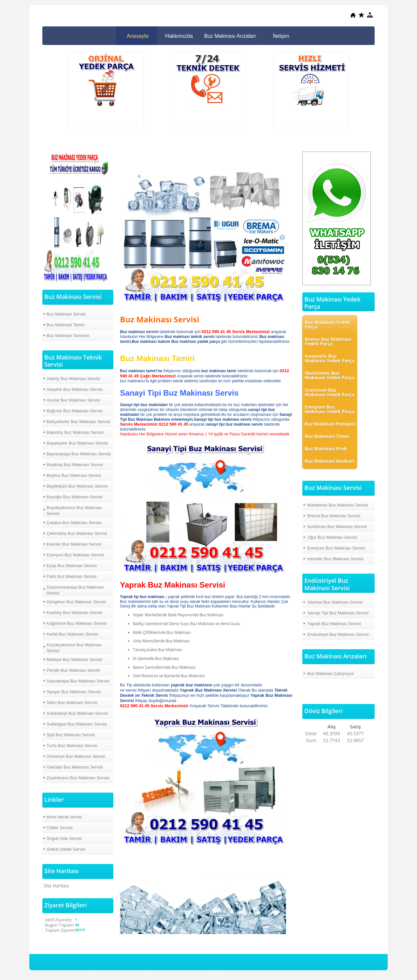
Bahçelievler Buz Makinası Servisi (78, 422)
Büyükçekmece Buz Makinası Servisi (74, 511)
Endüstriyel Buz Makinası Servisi (338, 634)
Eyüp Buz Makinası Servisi (72, 566)
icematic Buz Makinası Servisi (335, 559)
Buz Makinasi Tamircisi (68, 336)
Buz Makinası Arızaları (230, 36)
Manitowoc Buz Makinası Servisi (338, 505)
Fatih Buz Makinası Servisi (72, 576)
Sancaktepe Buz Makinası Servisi (78, 681)
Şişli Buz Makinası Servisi (71, 735)
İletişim (281, 36)
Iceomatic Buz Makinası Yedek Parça (330, 358)
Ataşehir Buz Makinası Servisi (75, 389)
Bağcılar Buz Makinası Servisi (75, 411)
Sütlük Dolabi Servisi (66, 849)
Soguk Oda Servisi (64, 838)
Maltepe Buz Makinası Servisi (74, 659)
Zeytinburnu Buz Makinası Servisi (78, 778)
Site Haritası (56, 886)
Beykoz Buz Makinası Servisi (74, 475)
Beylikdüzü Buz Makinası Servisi (77, 486)
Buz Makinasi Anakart (330, 461)
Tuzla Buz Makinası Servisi (72, 746)
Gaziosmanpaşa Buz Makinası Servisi (75, 590)
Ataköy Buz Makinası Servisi (73, 379)
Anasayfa (138, 36)
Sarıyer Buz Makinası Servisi (74, 692)
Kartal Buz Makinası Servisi (72, 634)
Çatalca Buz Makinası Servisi (74, 523)
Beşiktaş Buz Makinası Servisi (75, 465)
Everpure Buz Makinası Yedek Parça (330, 409)
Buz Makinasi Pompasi (330, 424)
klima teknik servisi (64, 817)
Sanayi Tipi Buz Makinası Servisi (338, 613)
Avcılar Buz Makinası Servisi (73, 400)
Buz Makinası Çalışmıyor (331, 673)
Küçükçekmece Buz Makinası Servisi (74, 648)
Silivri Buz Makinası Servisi (72, 702)
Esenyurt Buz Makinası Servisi (75, 555)
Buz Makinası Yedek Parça (327, 324)
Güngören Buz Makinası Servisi (76, 602)
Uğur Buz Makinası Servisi (332, 537)
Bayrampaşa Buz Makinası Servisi (79, 454)
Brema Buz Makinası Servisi (334, 516)
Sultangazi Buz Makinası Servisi (77, 724)
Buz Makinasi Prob (326, 449)
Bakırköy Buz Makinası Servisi (75, 432)
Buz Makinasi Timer (327, 436)
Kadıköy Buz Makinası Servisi (74, 613)
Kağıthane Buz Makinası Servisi (77, 623)
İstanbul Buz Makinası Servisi (335, 602)
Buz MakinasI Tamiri (65, 325)
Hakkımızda (179, 36)
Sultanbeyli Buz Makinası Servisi (77, 713)
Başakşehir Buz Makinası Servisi (77, 443)
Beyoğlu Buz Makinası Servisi (74, 497)
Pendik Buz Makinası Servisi (73, 670)
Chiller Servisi (59, 828)
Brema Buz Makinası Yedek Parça (328, 341)
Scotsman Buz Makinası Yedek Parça (330, 392)
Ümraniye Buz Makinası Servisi (76, 756)
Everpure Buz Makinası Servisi (336, 548)
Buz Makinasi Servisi (66, 314)
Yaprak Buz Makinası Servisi (334, 624)
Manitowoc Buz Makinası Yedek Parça (330, 375)
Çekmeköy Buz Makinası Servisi (77, 533)
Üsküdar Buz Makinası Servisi (75, 767)
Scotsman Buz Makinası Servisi (337, 527)
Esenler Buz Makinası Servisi (74, 544)
